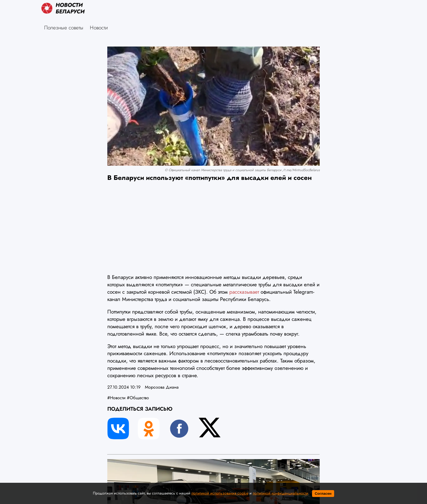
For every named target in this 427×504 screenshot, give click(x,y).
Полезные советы (64, 27)
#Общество (138, 398)
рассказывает (243, 292)
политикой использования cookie (220, 493)
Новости (99, 27)
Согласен (323, 494)
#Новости (116, 398)
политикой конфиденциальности (280, 493)
